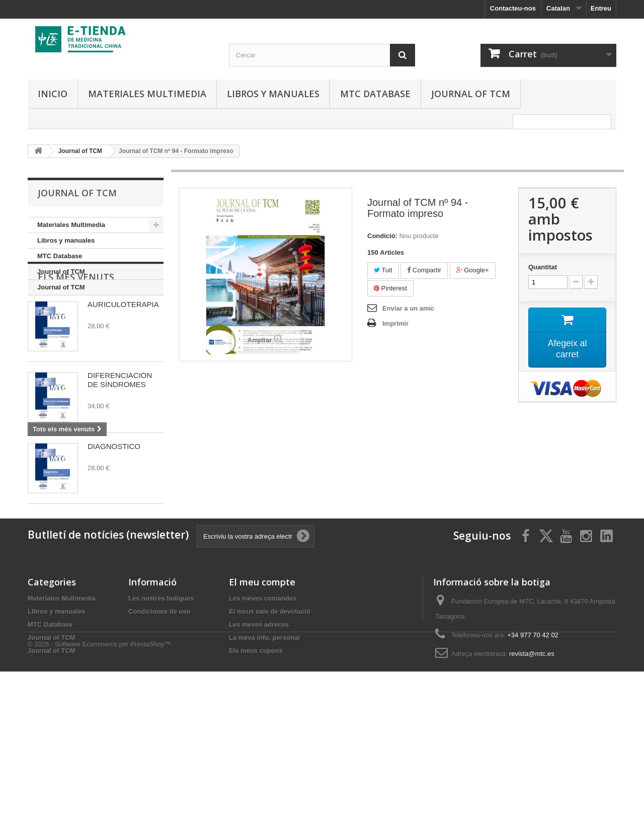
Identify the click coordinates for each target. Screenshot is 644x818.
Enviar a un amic (408, 308)
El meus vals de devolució (270, 710)
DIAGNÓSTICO (114, 495)
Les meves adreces (259, 723)
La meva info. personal (264, 736)
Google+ (473, 270)
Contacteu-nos (513, 8)
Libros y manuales (273, 94)
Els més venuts (76, 326)
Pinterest (390, 288)
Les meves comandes (263, 696)
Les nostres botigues (161, 696)
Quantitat (543, 267)
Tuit (383, 270)
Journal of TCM (471, 94)
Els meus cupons (256, 749)
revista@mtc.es (532, 752)
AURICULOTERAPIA (123, 353)
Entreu (601, 8)
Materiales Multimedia (147, 94)
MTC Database (375, 94)
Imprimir (395, 323)
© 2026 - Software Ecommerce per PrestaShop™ (99, 791)
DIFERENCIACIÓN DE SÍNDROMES (120, 429)
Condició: (382, 236)
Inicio (53, 94)
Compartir (424, 270)
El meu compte (262, 680)
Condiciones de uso (159, 710)
